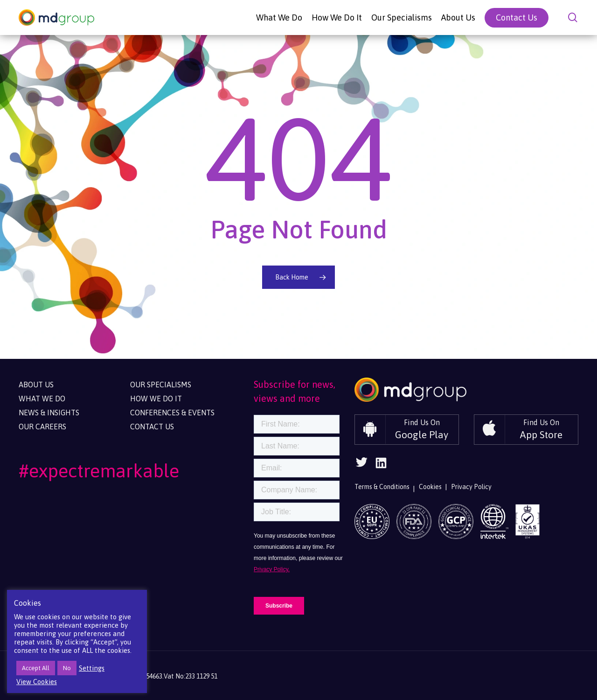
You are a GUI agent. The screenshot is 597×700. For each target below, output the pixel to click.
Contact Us (152, 427)
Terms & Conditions (382, 487)
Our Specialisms (161, 385)
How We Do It (156, 399)
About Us (36, 385)
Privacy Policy (471, 487)
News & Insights (49, 413)
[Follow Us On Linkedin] (381, 466)
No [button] (67, 668)
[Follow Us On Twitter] (361, 465)
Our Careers (42, 427)
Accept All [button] (36, 668)
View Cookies (37, 682)
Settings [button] (92, 668)
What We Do (42, 399)
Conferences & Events (172, 413)
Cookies (430, 487)
